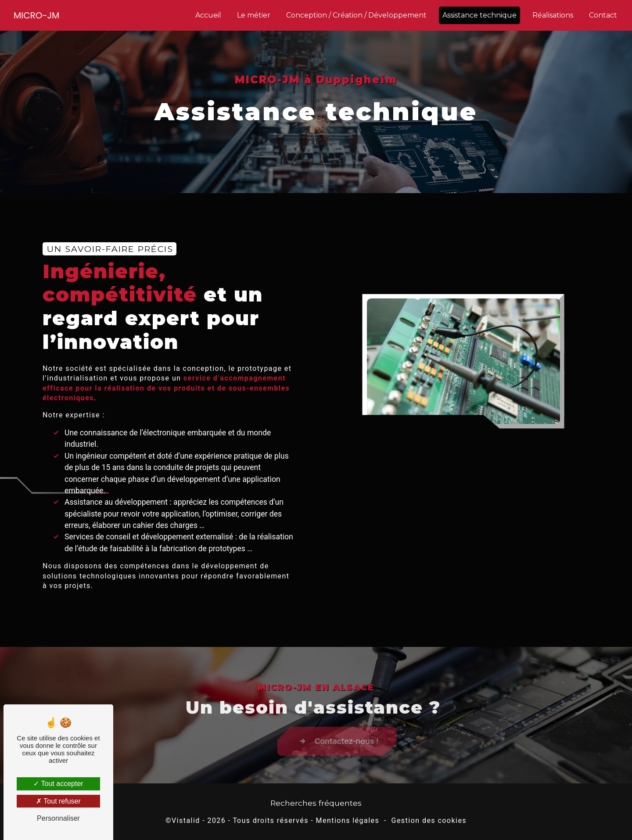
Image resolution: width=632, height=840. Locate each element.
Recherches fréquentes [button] (316, 803)
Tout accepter (58, 784)
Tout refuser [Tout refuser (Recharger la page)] (58, 801)
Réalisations (553, 15)
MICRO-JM (36, 15)
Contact (603, 15)
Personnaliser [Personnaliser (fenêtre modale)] (58, 818)
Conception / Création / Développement (356, 15)
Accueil (208, 15)
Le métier (254, 15)
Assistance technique (479, 15)
